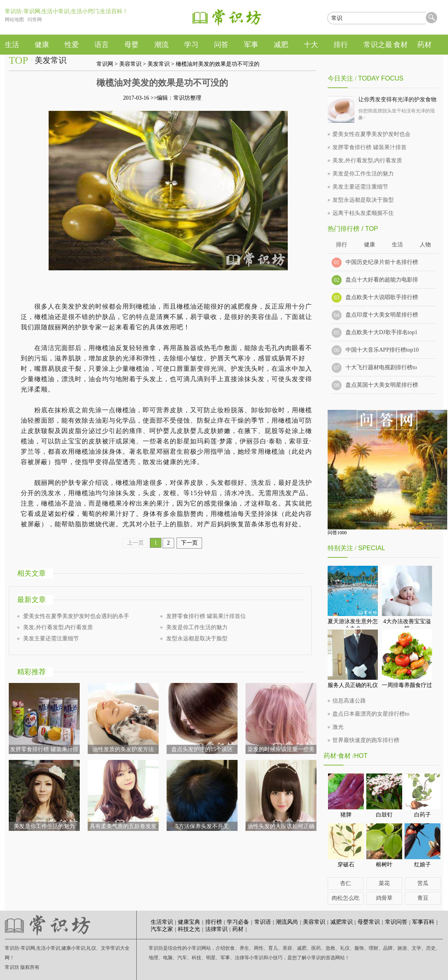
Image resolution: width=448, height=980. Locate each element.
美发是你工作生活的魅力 (197, 627)
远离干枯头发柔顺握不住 (363, 213)
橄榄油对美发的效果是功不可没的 (218, 64)
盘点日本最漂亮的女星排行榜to (371, 714)
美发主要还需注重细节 (51, 639)
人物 (425, 245)
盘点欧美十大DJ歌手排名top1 (381, 332)
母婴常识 (369, 922)
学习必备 (238, 922)
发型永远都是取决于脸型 (197, 639)
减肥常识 (342, 922)
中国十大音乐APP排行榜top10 (382, 350)
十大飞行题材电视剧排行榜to (381, 367)
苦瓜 (423, 883)
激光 (338, 727)
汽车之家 (162, 929)
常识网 (105, 64)
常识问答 (396, 922)
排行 (342, 245)
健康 (369, 245)
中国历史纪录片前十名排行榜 (382, 262)
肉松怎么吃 (346, 898)
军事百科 (423, 922)
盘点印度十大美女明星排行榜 (382, 315)
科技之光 (189, 929)
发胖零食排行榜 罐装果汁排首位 (206, 616)
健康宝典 (189, 922)
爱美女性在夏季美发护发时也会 (371, 134)
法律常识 (216, 929)
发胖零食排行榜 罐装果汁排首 (369, 147)
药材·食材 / (339, 756)
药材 (238, 929)
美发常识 (159, 64)
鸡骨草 (384, 898)
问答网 (35, 20)
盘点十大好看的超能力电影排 (382, 280)
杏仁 (346, 883)
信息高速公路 (349, 701)
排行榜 (214, 922)
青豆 (423, 898)
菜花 (384, 883)
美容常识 (130, 64)
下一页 (189, 543)
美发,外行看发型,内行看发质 (58, 627)
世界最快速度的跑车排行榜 (366, 740)
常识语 (263, 922)
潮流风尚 (287, 922)
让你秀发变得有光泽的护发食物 (397, 99)
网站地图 (14, 20)
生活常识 (162, 922)
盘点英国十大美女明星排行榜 (382, 385)
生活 (397, 245)
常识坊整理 (187, 98)
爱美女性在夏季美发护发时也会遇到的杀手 (76, 616)
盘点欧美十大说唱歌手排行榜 (382, 297)
